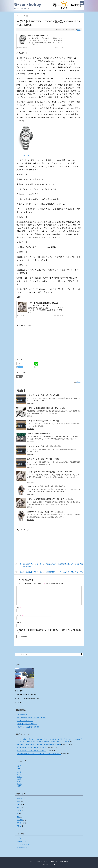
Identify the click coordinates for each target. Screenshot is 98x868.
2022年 (19, 774)
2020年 (19, 779)
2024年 (19, 766)
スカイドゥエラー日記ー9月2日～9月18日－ (44, 395)
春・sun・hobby (27, 4)
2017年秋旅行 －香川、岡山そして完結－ (31, 748)
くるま (19, 811)
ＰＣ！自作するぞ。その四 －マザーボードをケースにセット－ (39, 744)
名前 (19, 608)
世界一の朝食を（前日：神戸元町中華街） (31, 718)
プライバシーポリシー (42, 862)
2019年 (19, 781)
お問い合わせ (64, 862)
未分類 (19, 826)
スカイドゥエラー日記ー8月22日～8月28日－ (44, 446)
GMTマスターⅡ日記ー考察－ (39, 434)
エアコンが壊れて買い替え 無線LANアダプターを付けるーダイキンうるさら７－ (45, 739)
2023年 (19, 772)
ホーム (32, 862)
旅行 (18, 807)
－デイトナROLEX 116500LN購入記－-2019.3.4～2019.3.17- (50, 472)
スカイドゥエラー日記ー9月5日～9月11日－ (44, 421)
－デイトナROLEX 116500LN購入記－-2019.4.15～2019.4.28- (50, 499)
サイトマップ (54, 862)
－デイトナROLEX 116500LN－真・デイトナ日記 (46, 408)
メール (20, 615)
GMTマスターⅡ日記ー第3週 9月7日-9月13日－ (46, 512)
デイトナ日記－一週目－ (38, 36)
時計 (79, 30)
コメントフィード (23, 844)
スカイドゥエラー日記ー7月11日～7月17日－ (44, 459)
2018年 (19, 784)
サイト (19, 622)
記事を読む (30, 403)
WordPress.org (22, 847)
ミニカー (20, 823)
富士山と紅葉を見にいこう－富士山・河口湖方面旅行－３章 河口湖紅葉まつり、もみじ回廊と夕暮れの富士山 (49, 565)
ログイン (20, 838)
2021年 (19, 777)
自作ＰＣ (20, 798)
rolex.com (26, 155)
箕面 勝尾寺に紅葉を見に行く (27, 724)
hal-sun (78, 382)
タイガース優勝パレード (25, 721)
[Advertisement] (33, 340)
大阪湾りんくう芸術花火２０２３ (28, 727)
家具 (18, 817)
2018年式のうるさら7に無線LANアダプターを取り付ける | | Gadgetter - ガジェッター (49, 740)
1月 (19, 768)
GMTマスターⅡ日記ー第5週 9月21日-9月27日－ (46, 486)
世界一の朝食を (22, 715)
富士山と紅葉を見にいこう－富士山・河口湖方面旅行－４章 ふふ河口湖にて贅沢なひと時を (49, 572)
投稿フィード (21, 841)
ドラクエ (20, 820)
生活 (18, 801)
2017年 (19, 786)
